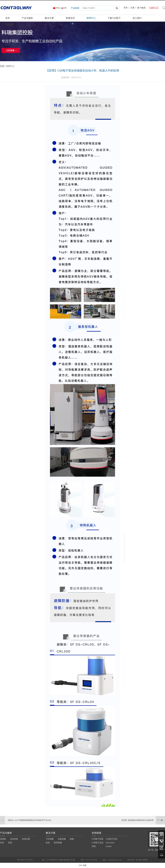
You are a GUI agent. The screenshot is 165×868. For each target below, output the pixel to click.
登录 (126, 8)
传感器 (3, 839)
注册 (132, 8)
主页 (2, 66)
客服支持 (70, 18)
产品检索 (75, 8)
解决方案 (49, 18)
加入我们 (137, 18)
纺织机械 (58, 843)
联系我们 (10, 25)
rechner (109, 846)
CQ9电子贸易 (97, 839)
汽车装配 (50, 839)
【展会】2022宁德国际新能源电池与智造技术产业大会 (29, 820)
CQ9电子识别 (112, 839)
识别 (2, 843)
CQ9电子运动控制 (97, 844)
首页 (8, 18)
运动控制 (14, 839)
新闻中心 (91, 18)
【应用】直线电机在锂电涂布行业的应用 (137, 820)
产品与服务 (27, 18)
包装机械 (62, 839)
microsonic (110, 843)
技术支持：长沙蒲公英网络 (137, 860)
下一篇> (160, 820)
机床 (48, 843)
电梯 (72, 839)
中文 (58, 8)
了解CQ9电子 (114, 18)
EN (65, 8)
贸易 (10, 843)
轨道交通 (26, 839)
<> (2, 820)
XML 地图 (82, 865)
